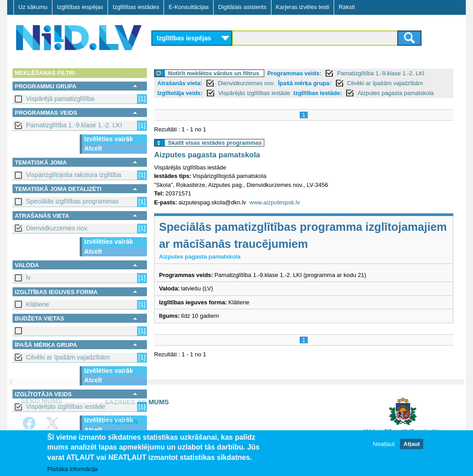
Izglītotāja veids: (180, 93)
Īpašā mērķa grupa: (304, 83)
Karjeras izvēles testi (303, 7)
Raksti (347, 7)
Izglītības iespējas (80, 7)
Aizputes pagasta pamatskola (396, 93)
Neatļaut (384, 445)
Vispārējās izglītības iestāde (66, 407)
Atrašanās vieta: (180, 83)
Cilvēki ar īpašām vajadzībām (68, 357)
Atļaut (412, 445)
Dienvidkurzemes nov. (57, 228)
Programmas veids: (295, 73)
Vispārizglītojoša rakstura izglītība (74, 175)
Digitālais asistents (242, 7)
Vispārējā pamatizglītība (60, 99)
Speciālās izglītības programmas (72, 201)
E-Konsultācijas (189, 7)
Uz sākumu (33, 7)
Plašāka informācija (73, 470)
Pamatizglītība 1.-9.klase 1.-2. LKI (74, 125)
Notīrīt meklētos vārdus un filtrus (214, 73)
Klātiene (38, 304)
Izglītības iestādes (136, 7)
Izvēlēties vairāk (109, 139)
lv (28, 277)
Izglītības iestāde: (318, 93)
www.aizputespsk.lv (275, 202)
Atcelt (93, 148)
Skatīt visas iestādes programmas (215, 143)
